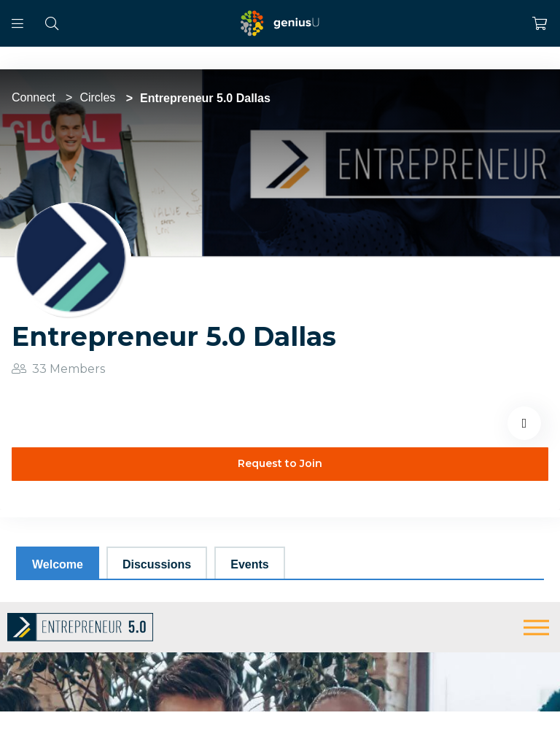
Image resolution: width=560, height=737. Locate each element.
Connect (34, 97)
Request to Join (280, 463)
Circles (97, 97)
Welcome (58, 564)
